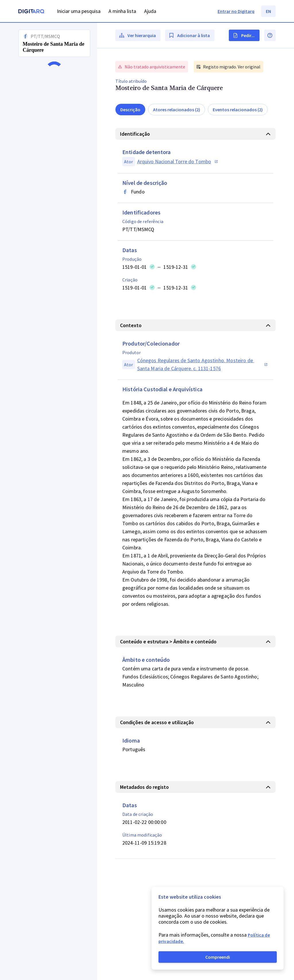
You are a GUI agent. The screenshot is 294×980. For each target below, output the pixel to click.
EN (268, 11)
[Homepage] (31, 12)
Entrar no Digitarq (236, 11)
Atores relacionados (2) (177, 110)
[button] (49, 501)
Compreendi (218, 957)
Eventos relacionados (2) (238, 110)
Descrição (130, 110)
